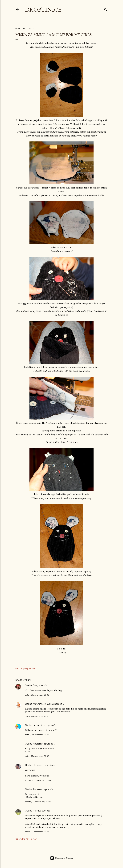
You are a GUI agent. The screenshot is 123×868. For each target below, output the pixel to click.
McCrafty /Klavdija (43, 704)
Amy (35, 685)
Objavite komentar (26, 839)
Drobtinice (43, 10)
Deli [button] (17, 669)
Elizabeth (38, 765)
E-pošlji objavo (28, 669)
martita (37, 811)
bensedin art (40, 725)
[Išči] (106, 9)
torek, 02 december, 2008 (37, 832)
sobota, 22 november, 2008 (38, 780)
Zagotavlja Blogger (62, 858)
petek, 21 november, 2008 (37, 695)
